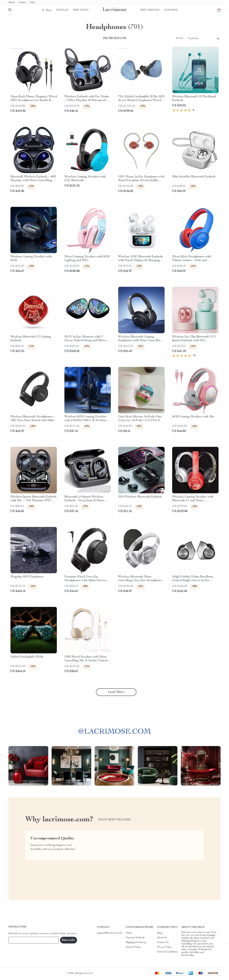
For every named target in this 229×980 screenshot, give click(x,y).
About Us (162, 938)
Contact (22, 3)
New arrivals (150, 10)
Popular (62, 10)
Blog (160, 934)
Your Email (18, 941)
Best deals (81, 10)
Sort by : (180, 39)
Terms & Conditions (167, 952)
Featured (171, 10)
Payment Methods (135, 938)
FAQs (129, 934)
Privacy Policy (164, 948)
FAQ (32, 3)
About (12, 3)
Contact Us (163, 943)
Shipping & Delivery (136, 943)
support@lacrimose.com (110, 934)
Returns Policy (133, 948)
